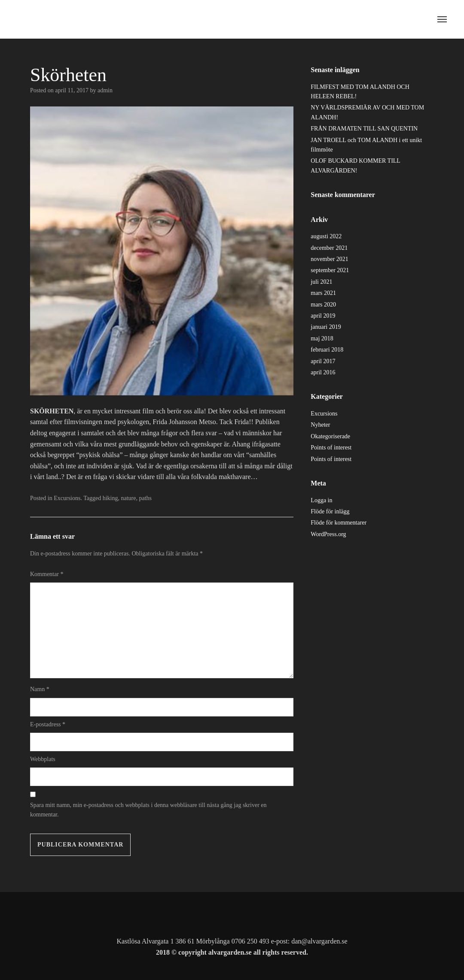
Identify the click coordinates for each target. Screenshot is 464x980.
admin (105, 90)
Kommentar (47, 574)
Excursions (67, 498)
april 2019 (323, 316)
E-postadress (48, 724)
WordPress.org (328, 534)
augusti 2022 (326, 236)
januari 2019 (326, 327)
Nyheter (320, 425)
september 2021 (330, 270)
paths (145, 498)
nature (129, 498)
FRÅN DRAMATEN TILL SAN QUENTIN (364, 129)
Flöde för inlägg (330, 511)
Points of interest (331, 448)
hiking (110, 498)
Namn (40, 689)
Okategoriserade (330, 436)
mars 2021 (323, 293)
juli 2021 (321, 282)
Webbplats (43, 759)
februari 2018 (327, 350)
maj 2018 (322, 338)
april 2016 (323, 372)
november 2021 (329, 259)
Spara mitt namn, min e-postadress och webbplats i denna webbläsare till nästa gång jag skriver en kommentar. (148, 810)
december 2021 (329, 248)
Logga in (321, 500)
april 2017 (323, 361)
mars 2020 (323, 305)
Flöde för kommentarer (339, 523)
